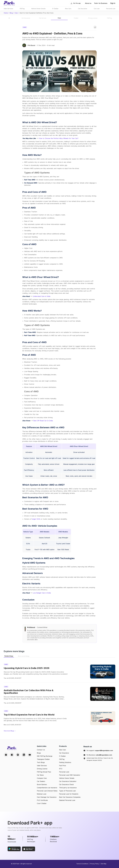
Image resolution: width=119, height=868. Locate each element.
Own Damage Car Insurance (47, 797)
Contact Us (41, 750)
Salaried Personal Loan (67, 800)
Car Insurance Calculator (68, 781)
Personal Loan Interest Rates (47, 791)
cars (16, 13)
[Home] (9, 3)
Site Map (104, 864)
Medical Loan (42, 794)
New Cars (63, 750)
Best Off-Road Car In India (43, 421)
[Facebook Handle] (12, 755)
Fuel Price (63, 766)
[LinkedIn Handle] (24, 755)
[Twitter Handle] (18, 755)
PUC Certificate (42, 800)
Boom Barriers (42, 784)
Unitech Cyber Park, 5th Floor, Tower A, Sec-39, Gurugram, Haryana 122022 (100, 759)
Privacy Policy (95, 864)
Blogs (39, 753)
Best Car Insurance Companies (70, 797)
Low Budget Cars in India (42, 593)
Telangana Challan (43, 759)
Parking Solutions (65, 762)
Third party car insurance (68, 788)
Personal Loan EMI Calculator (70, 775)
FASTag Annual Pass (44, 772)
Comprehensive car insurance (47, 788)
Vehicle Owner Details (67, 778)
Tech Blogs (41, 762)
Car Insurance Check (66, 784)
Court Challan (42, 803)
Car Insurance (64, 753)
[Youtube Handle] (30, 755)
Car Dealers (41, 781)
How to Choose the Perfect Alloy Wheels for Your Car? (59, 138)
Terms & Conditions (82, 864)
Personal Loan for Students (69, 794)
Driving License (42, 769)
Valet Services (42, 766)
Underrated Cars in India (42, 296)
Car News (40, 775)
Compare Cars (42, 778)
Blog (11, 13)
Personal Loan (64, 772)
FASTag (62, 759)
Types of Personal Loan (67, 791)
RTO (61, 769)
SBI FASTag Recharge (45, 756)
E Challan (62, 756)
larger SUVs (36, 519)
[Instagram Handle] (6, 755)
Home (6, 13)
